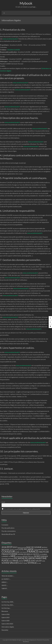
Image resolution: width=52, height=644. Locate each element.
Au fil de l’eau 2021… (8, 605)
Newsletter (5, 630)
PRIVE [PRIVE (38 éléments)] (15, 561)
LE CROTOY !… (6, 579)
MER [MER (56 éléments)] (13, 556)
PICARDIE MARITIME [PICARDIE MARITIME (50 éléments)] (36, 558)
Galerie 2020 (5, 621)
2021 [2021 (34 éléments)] (15, 547)
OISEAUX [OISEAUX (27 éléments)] (44, 556)
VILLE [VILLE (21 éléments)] (25, 563)
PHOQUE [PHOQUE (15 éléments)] (5, 559)
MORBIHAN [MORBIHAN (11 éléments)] (19, 557)
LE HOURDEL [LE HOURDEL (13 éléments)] (43, 554)
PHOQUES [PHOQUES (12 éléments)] (11, 559)
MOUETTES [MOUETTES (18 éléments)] (27, 556)
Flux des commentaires (9, 531)
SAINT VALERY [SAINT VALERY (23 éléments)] (36, 561)
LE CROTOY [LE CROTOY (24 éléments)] (35, 554)
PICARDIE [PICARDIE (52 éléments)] (19, 558)
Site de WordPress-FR (8, 534)
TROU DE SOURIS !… (8, 576)
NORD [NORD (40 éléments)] (37, 556)
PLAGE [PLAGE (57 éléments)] (5, 561)
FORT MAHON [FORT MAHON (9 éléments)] (23, 552)
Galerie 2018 (5, 614)
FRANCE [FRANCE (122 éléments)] (33, 552)
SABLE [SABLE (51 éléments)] (27, 561)
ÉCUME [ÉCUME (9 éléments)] (39, 563)
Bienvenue (5, 611)
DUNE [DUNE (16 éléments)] (17, 552)
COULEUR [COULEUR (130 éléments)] (8, 551)
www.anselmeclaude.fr (10, 39)
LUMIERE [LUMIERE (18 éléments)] (5, 556)
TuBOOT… (5, 588)
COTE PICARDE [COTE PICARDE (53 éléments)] (26, 549)
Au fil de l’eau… (6, 608)
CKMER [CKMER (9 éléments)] (16, 550)
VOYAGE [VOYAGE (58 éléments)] (32, 563)
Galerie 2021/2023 (7, 624)
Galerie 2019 (5, 617)
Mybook (26, 3)
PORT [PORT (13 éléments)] (11, 561)
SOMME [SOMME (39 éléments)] (5, 563)
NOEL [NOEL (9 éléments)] (32, 557)
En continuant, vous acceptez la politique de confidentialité (21, 509)
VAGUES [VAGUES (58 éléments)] (14, 563)
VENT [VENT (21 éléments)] (21, 563)
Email (3, 502)
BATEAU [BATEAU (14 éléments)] (45, 547)
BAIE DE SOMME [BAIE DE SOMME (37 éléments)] (34, 547)
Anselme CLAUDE (14, 50)
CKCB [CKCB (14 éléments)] (11, 550)
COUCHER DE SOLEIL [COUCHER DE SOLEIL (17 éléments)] (41, 550)
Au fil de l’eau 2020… (8, 602)
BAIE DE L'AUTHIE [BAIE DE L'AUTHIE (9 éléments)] (22, 547)
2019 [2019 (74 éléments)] (10, 547)
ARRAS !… (5, 582)
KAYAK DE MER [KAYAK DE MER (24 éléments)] (24, 554)
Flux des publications (8, 528)
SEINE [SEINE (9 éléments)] (44, 561)
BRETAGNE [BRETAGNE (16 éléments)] (5, 550)
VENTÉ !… (5, 585)
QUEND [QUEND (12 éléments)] (21, 561)
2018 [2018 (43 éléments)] (4, 547)
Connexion (5, 525)
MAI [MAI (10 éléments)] (9, 557)
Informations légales (8, 627)
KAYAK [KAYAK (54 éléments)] (14, 554)
